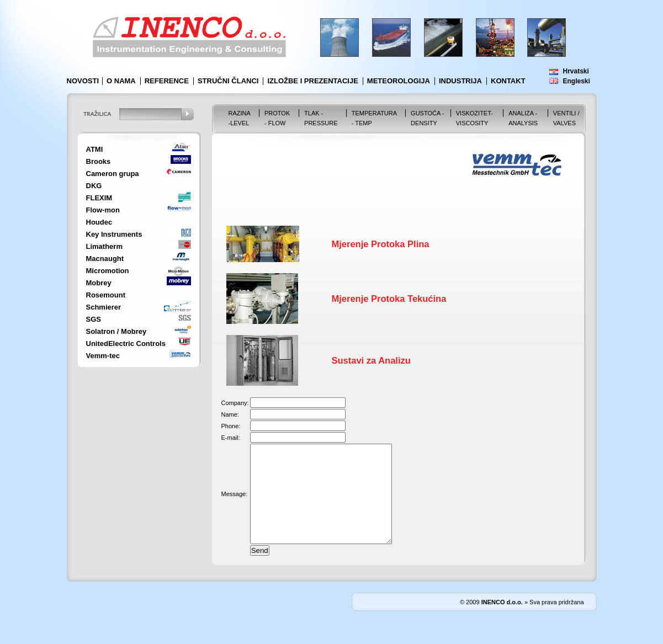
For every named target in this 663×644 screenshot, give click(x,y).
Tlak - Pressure (321, 118)
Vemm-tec (103, 356)
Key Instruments (114, 234)
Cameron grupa (113, 174)
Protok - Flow (277, 118)
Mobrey (99, 283)
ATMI (95, 149)
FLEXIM (99, 198)
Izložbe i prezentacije (312, 81)
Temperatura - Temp (374, 118)
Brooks (99, 161)
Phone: (231, 426)
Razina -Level (240, 118)
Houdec (99, 222)
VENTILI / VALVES (566, 118)
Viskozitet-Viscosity (474, 118)
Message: (235, 504)
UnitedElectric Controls (126, 344)
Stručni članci (228, 81)
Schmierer (104, 307)
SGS (94, 319)
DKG (94, 186)
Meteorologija (399, 81)
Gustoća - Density (427, 118)
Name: (230, 414)
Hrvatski (576, 71)
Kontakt (508, 81)
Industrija (460, 81)
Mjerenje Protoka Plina (381, 244)
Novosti (83, 81)
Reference (167, 81)
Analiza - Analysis (523, 118)
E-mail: (231, 438)
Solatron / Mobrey (116, 331)
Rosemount (106, 295)
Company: (235, 403)
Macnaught (105, 259)
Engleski (577, 81)
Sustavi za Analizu (371, 360)
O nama (121, 81)
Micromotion (108, 271)
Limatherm (104, 246)
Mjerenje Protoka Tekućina (389, 299)
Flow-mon (103, 210)
